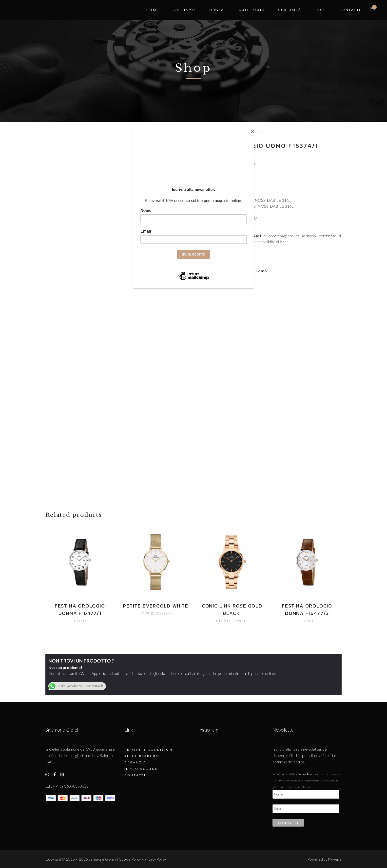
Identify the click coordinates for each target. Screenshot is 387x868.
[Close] (253, 131)
